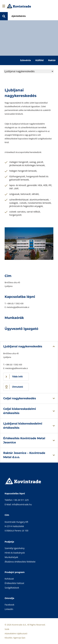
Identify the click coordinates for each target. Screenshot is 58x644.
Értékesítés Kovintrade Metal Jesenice (24, 440)
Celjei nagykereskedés (20, 398)
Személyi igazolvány (15, 548)
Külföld (39, 60)
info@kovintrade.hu (22, 504)
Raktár (52, 60)
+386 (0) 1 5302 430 (15, 304)
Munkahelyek (11, 557)
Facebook (9, 605)
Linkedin (9, 609)
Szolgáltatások (12, 588)
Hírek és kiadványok (15, 553)
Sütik (7, 629)
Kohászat (9, 579)
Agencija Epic (19, 638)
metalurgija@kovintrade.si (18, 307)
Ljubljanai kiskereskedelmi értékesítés (23, 426)
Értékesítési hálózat (14, 583)
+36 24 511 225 (21, 500)
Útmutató (18, 387)
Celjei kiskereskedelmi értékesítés (20, 411)
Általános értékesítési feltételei (20, 562)
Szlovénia (25, 60)
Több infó (17, 377)
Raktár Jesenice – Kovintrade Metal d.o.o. (24, 455)
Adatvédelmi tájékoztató (16, 633)
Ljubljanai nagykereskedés (23, 346)
